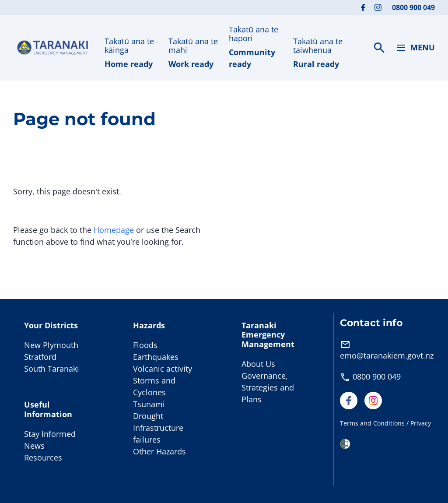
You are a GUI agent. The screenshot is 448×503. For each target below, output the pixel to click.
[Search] (379, 48)
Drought (148, 416)
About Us (258, 364)
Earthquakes (156, 357)
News (34, 446)
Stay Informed (50, 434)
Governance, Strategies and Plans (268, 387)
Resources (43, 457)
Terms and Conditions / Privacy (385, 423)
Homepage (114, 230)
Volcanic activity (163, 369)
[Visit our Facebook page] (363, 7)
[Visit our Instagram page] (378, 7)
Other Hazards (159, 451)
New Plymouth (51, 345)
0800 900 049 (413, 7)
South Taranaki (52, 369)
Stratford (40, 357)
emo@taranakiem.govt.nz (387, 355)
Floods (145, 345)
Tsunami (149, 404)
